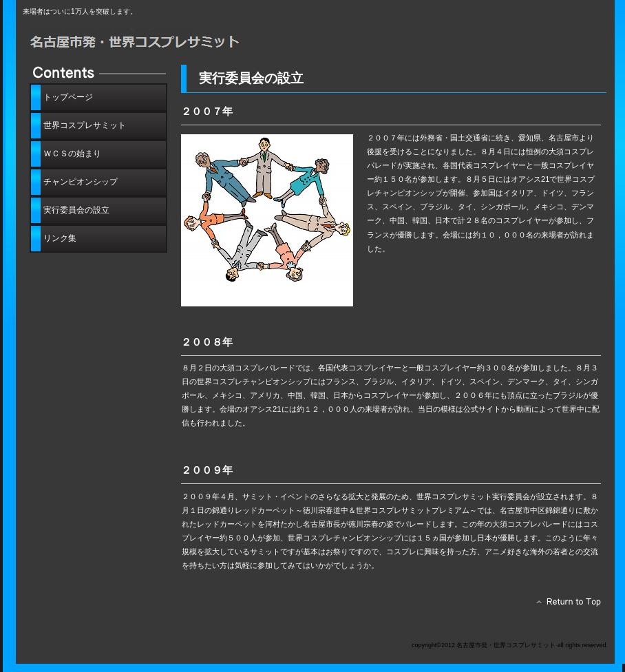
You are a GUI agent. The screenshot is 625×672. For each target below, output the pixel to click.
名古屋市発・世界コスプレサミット (178, 40)
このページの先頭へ (565, 605)
